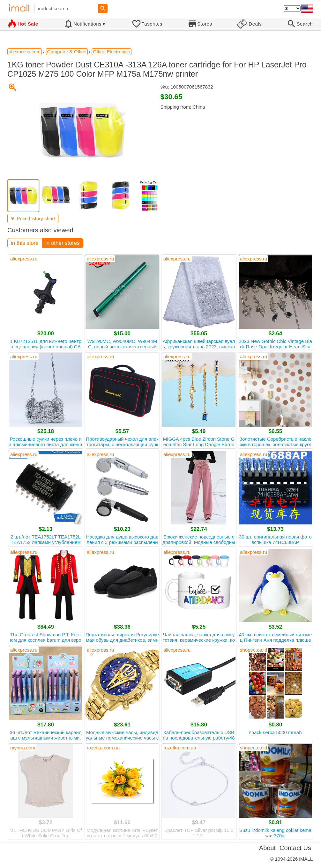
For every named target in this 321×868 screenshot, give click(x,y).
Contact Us (295, 848)
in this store (25, 243)
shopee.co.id (254, 650)
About (267, 848)
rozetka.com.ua (103, 748)
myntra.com (23, 748)
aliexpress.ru (24, 259)
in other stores (63, 243)
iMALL (306, 859)
